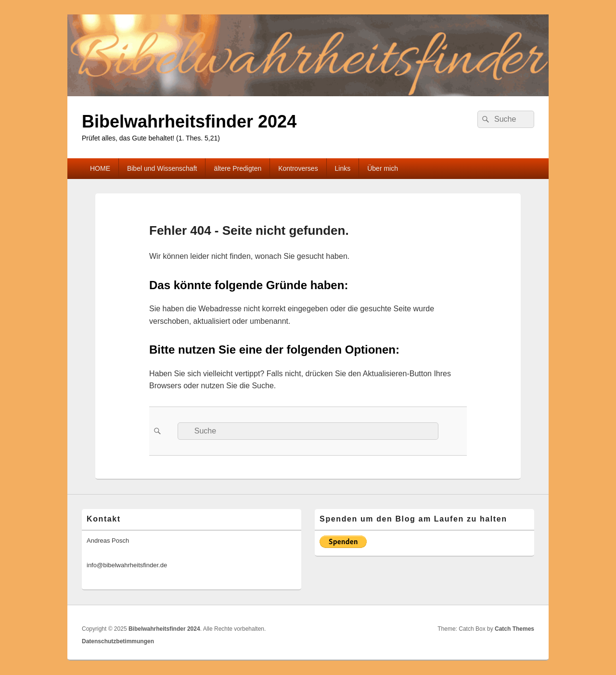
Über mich (383, 168)
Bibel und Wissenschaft (162, 168)
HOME (100, 168)
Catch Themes (514, 629)
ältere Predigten (237, 168)
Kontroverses (298, 168)
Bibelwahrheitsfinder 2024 (189, 121)
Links (343, 168)
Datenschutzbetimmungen (118, 641)
